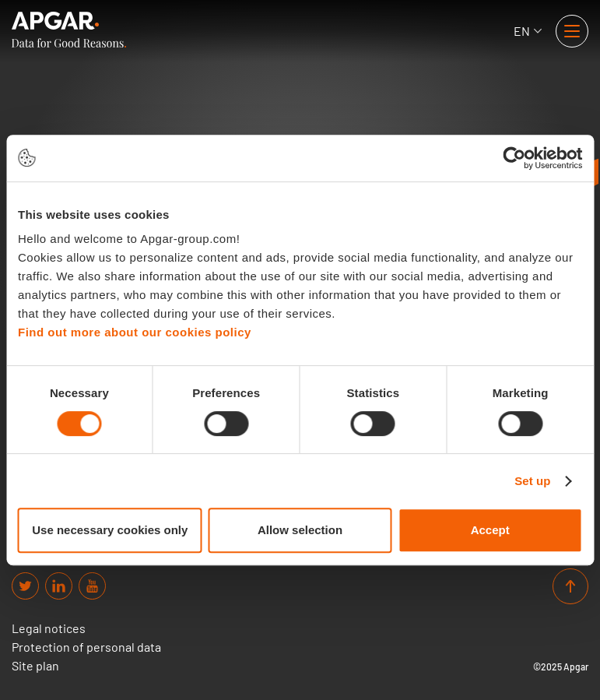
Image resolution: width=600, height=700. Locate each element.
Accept (490, 530)
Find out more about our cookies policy (135, 332)
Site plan (35, 666)
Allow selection (300, 530)
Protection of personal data (86, 647)
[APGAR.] (69, 30)
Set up (532, 481)
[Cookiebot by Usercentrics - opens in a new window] (514, 158)
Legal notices (49, 628)
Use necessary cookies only (110, 530)
